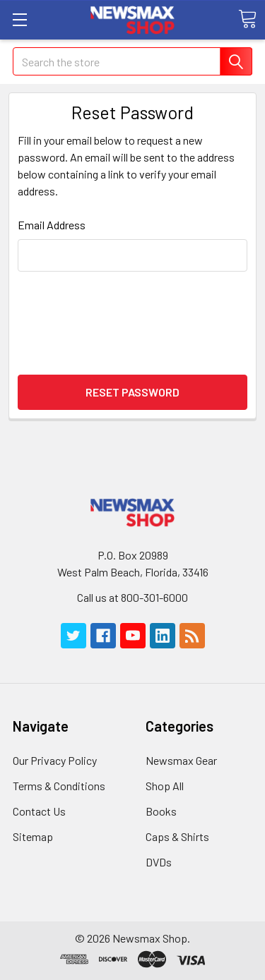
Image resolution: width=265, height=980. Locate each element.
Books (161, 811)
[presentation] (133, 322)
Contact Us (39, 811)
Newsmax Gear (181, 760)
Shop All (165, 786)
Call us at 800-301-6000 (132, 597)
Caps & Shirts (177, 836)
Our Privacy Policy (55, 760)
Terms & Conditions (59, 786)
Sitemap (33, 836)
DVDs (159, 862)
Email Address (52, 225)
